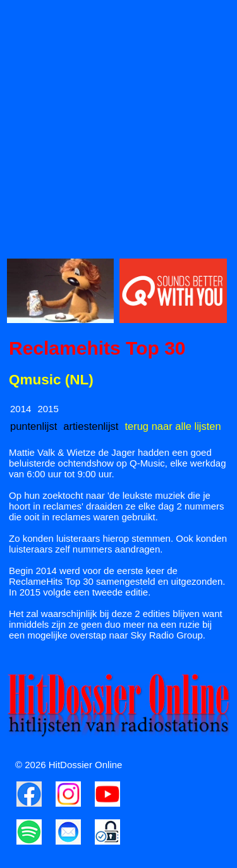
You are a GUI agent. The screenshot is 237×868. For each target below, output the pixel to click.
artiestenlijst (91, 426)
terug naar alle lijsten (173, 426)
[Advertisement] (118, 125)
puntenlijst (33, 426)
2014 (21, 409)
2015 (48, 409)
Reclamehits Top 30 (97, 348)
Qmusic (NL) (51, 380)
